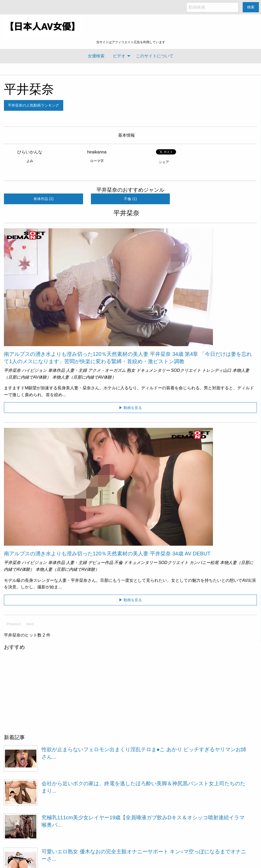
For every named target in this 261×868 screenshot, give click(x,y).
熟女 (131, 370)
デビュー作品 (101, 563)
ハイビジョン (34, 370)
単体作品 (56, 370)
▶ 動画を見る (130, 408)
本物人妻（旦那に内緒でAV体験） (84, 377)
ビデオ (119, 56)
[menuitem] (96, 56)
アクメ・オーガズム (107, 370)
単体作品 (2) (44, 199)
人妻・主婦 (76, 370)
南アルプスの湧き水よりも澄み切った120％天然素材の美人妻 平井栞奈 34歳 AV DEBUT (107, 554)
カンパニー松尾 (204, 563)
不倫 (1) (130, 199)
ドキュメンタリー (153, 370)
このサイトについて (155, 56)
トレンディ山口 (217, 370)
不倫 (118, 563)
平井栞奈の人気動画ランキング (33, 105)
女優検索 (96, 56)
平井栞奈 (29, 89)
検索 (251, 7)
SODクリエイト (186, 370)
